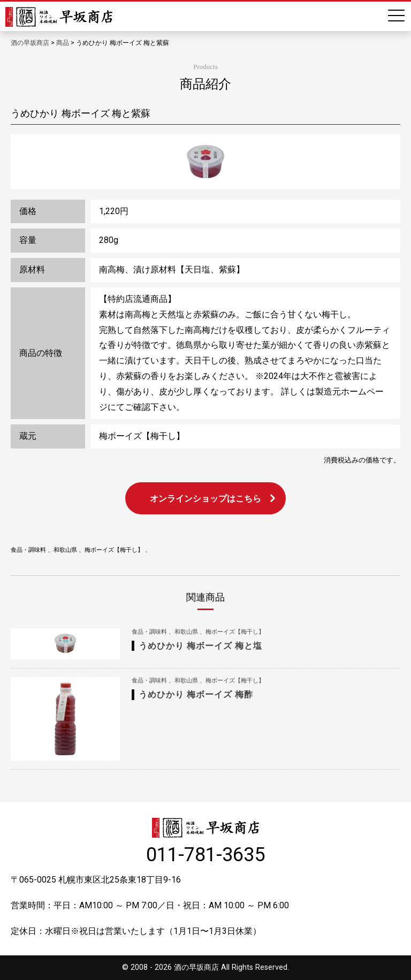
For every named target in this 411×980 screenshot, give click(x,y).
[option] (205, 162)
